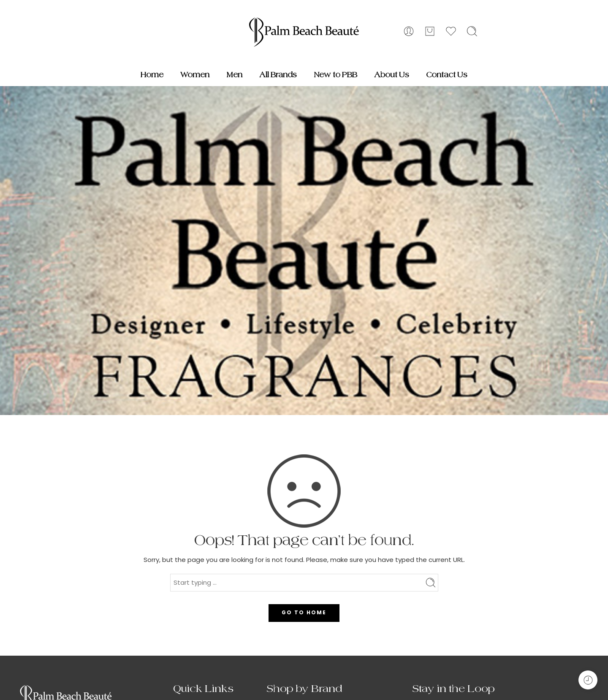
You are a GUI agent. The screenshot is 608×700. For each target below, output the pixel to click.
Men (234, 75)
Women (195, 75)
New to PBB (335, 75)
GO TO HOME (304, 612)
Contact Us (447, 75)
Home (152, 75)
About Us (392, 75)
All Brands (278, 75)
